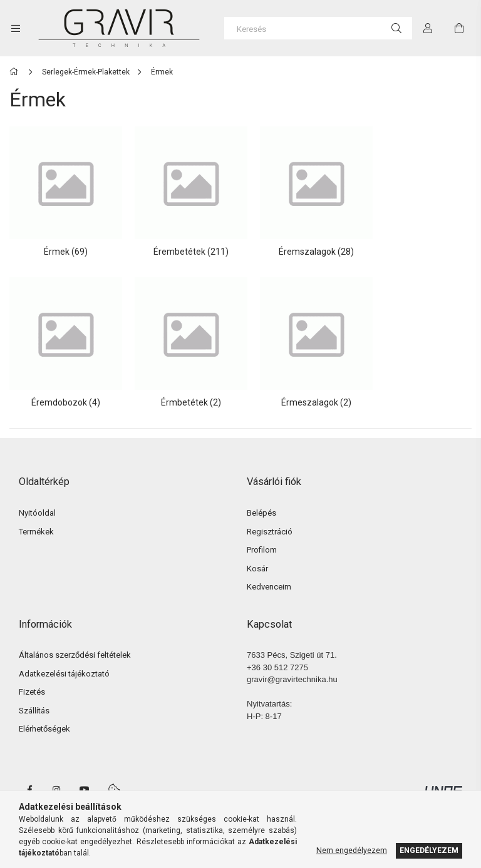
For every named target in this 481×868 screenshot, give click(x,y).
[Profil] (428, 28)
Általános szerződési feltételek (75, 642)
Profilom (262, 537)
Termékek (36, 518)
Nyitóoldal (37, 500)
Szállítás (34, 697)
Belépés (261, 500)
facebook (29, 776)
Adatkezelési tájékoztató (64, 660)
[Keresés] (318, 28)
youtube (85, 776)
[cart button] (459, 28)
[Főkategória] (16, 72)
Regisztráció (270, 518)
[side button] (16, 28)
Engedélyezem (429, 850)
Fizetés (32, 679)
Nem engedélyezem (352, 850)
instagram (57, 776)
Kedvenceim (269, 574)
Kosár (257, 555)
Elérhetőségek (44, 716)
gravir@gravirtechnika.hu (292, 666)
